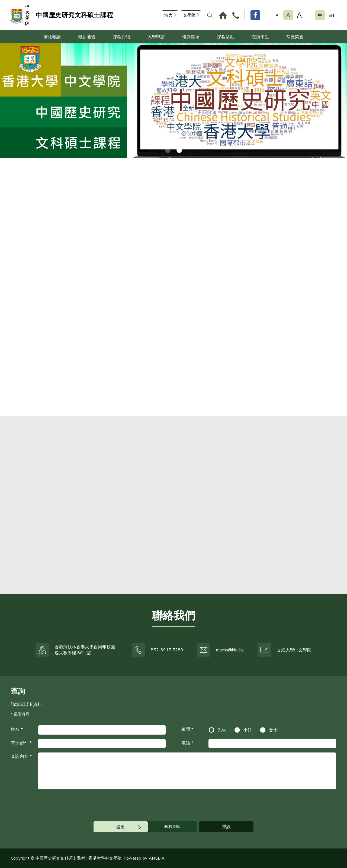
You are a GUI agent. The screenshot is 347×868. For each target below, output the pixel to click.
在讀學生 (260, 37)
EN (331, 15)
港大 (168, 15)
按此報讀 (52, 37)
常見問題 (295, 37)
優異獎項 (191, 37)
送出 (121, 827)
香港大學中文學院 (294, 650)
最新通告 (87, 37)
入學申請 (156, 37)
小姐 (248, 730)
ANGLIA (157, 858)
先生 (222, 730)
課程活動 (226, 37)
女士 (273, 730)
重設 (226, 827)
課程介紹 (121, 37)
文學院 (189, 15)
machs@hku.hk (230, 650)
